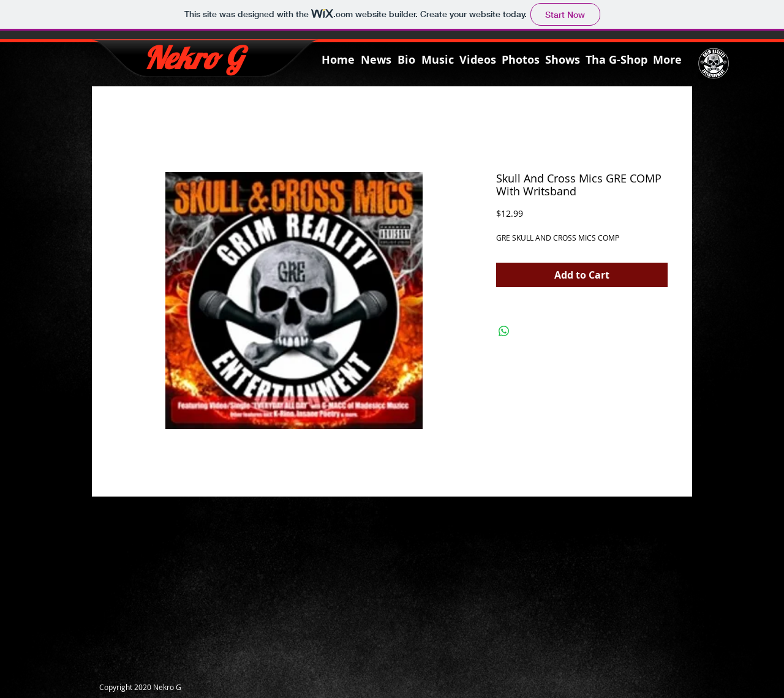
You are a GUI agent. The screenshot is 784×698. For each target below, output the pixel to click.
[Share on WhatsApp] (504, 331)
